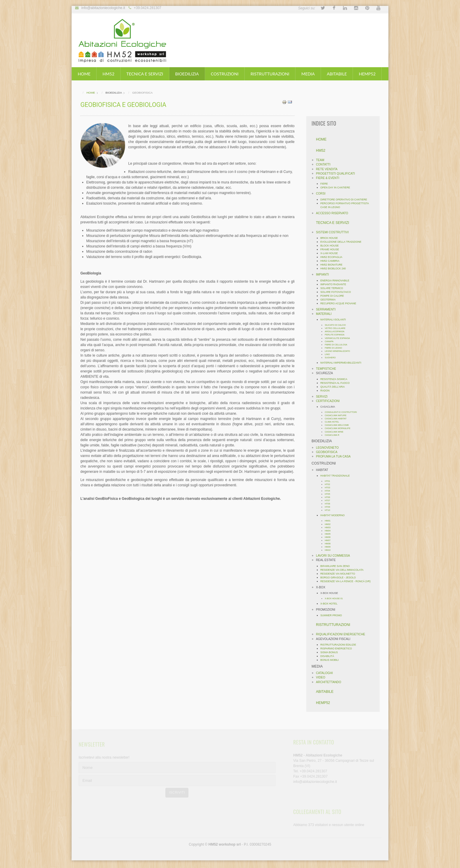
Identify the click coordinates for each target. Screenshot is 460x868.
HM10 (329, 550)
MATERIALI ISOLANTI (335, 320)
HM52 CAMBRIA (332, 261)
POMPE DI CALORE (334, 296)
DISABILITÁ (329, 656)
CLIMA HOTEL (334, 422)
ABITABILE (337, 74)
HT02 (329, 484)
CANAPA (331, 341)
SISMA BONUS (331, 652)
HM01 (329, 521)
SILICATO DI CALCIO (337, 325)
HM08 (329, 544)
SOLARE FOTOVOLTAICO (337, 292)
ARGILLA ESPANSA (336, 331)
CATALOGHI (326, 673)
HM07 (329, 540)
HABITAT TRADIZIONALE (337, 476)
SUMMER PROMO (333, 615)
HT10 (329, 510)
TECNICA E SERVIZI (145, 74)
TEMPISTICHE (328, 369)
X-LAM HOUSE (331, 253)
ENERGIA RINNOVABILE (336, 281)
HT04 (329, 491)
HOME (84, 74)
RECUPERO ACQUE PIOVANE (340, 303)
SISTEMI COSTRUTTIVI (334, 232)
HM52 (108, 74)
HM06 (329, 537)
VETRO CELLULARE (337, 328)
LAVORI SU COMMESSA (335, 556)
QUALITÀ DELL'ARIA (334, 387)
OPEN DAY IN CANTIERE (337, 188)
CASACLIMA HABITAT (337, 419)
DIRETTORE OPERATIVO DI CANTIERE (345, 200)
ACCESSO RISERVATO (334, 213)
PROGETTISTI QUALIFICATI (337, 174)
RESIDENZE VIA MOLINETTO (339, 574)
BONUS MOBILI (331, 660)
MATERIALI (325, 314)
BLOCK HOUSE (331, 246)
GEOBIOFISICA (328, 452)
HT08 (329, 504)
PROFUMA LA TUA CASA (335, 456)
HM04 (329, 531)
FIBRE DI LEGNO (335, 348)
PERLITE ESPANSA (336, 335)
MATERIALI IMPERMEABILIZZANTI (343, 363)
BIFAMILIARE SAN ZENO (337, 566)
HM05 (329, 534)
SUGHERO (332, 358)
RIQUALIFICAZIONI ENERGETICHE (342, 634)
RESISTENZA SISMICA (336, 379)
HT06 (329, 497)
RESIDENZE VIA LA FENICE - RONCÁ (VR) (347, 581)
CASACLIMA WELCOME (339, 425)
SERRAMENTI (328, 309)
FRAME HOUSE (332, 249)
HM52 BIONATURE (333, 265)
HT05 (329, 494)
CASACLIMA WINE (336, 432)
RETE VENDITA (328, 169)
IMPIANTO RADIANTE (335, 284)
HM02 (329, 524)
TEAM (322, 160)
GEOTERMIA (330, 300)
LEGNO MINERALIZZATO (339, 351)
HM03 (329, 527)
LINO (329, 354)
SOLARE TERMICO (333, 288)
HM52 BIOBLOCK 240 (335, 268)
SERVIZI (323, 397)
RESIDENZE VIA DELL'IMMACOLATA (344, 570)
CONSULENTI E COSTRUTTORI (343, 412)
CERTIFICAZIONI (330, 401)
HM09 (329, 547)
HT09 (329, 507)
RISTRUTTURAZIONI (270, 74)
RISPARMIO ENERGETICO (338, 649)
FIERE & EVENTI (329, 178)
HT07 (329, 500)
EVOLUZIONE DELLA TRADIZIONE (343, 242)
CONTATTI (325, 164)
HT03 (329, 488)
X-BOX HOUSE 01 (335, 598)
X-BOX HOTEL (331, 604)
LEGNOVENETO (329, 448)
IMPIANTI (324, 275)
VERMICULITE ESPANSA (339, 338)
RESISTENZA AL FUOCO (337, 383)
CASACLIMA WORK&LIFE (339, 428)
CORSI (322, 194)
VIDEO (322, 677)
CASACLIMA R (334, 435)
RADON (327, 391)
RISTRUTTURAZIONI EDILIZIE (340, 645)
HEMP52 (367, 74)
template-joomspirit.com (458, 838)
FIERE (326, 184)
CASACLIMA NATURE (337, 415)
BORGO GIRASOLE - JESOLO (340, 577)
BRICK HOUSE (331, 238)
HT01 (329, 481)
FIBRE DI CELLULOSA (338, 345)
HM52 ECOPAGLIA (333, 257)
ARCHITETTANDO (330, 682)
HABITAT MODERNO (334, 515)
